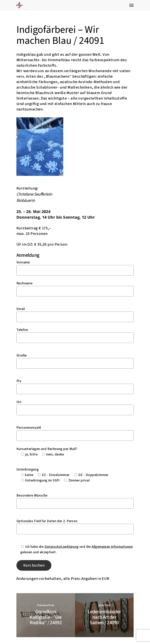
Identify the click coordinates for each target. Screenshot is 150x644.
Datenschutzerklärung (62, 547)
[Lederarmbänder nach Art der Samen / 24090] (104, 615)
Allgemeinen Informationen (112, 547)
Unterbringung (28, 469)
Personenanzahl (29, 428)
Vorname (23, 262)
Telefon (22, 330)
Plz (19, 381)
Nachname (24, 283)
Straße (21, 355)
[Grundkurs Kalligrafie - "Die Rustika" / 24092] (46, 615)
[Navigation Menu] (131, 5)
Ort (19, 402)
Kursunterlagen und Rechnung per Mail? (47, 449)
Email (21, 309)
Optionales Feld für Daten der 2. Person (47, 521)
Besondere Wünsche (32, 495)
